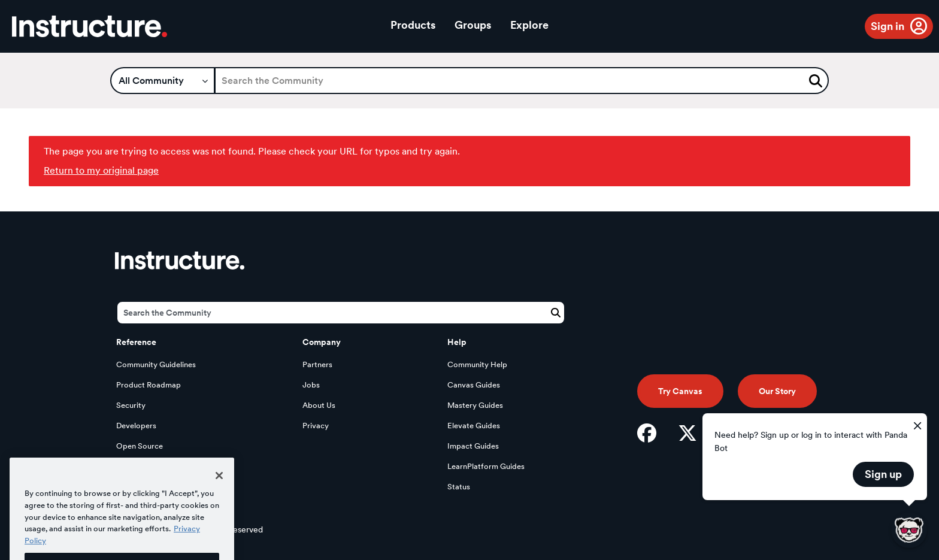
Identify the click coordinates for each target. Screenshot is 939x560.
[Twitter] (687, 433)
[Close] (219, 488)
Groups (473, 25)
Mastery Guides (475, 405)
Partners (317, 364)
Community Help (477, 364)
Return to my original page (101, 170)
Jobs (311, 385)
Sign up (883, 474)
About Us (319, 405)
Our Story (777, 391)
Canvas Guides (474, 385)
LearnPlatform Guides (486, 466)
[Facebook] (647, 433)
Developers (136, 426)
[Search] (522, 81)
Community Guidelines (156, 364)
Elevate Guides (474, 426)
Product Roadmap (149, 385)
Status (459, 487)
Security (131, 405)
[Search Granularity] (163, 81)
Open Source (140, 446)
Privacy (316, 426)
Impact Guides (473, 446)
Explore (529, 25)
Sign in (887, 26)
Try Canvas (680, 391)
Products (413, 25)
